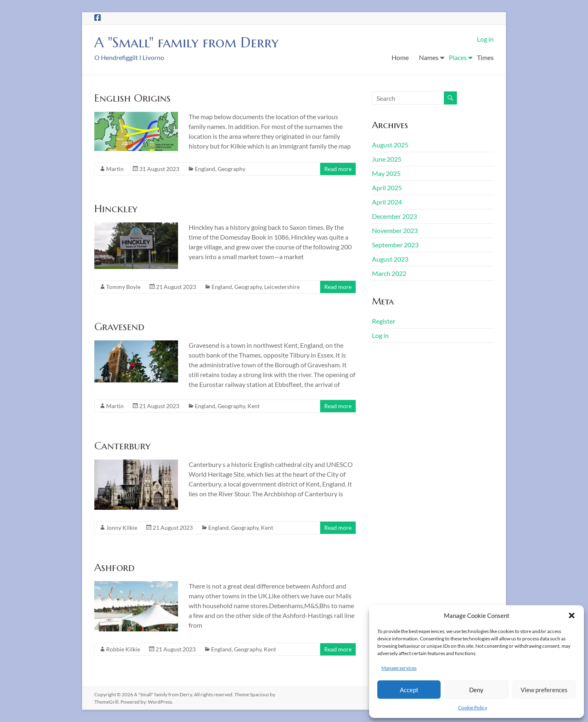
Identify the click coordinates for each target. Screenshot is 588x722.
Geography (232, 169)
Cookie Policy (473, 708)
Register (384, 321)
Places (458, 57)
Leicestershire (282, 287)
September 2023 (395, 245)
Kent (254, 406)
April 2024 (387, 202)
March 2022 (389, 273)
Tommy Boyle (123, 287)
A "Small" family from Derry (191, 42)
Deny (476, 690)
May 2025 (386, 173)
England (205, 169)
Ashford (115, 567)
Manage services (399, 668)
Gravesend (119, 327)
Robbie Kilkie (123, 649)
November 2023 (395, 230)
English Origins (133, 98)
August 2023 (390, 259)
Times (485, 57)
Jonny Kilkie (122, 528)
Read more (338, 169)
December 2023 (394, 216)
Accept (409, 690)
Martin (115, 169)
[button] (572, 615)
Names (429, 57)
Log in (485, 39)
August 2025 (390, 145)
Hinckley (116, 209)
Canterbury (122, 446)
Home (400, 57)
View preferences (544, 690)
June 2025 (387, 159)
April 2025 (387, 188)
